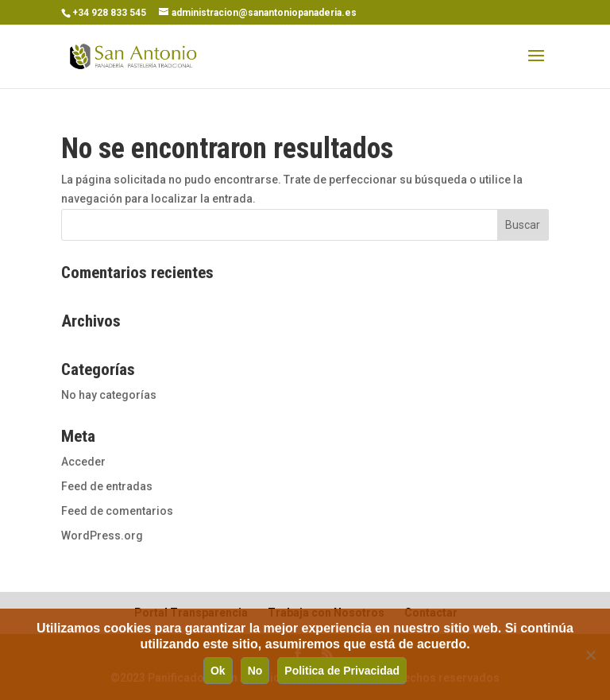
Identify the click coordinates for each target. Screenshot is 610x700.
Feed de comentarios (117, 511)
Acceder (83, 462)
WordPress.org (102, 536)
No (255, 671)
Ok (218, 671)
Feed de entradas (107, 486)
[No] (590, 655)
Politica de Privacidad (342, 671)
